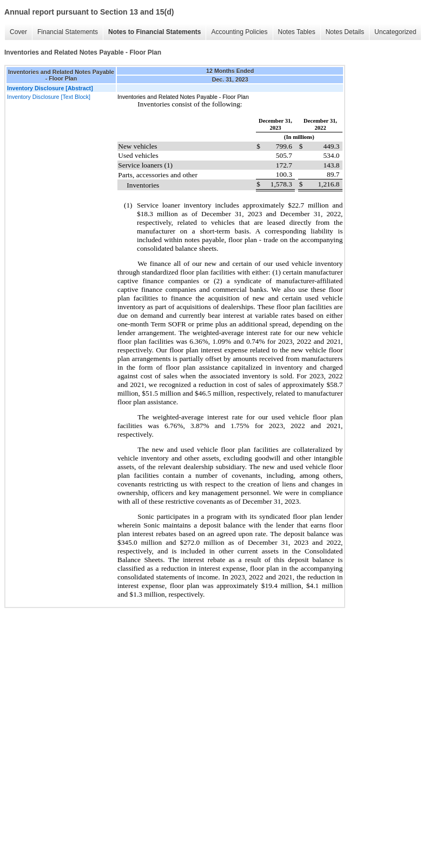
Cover (18, 32)
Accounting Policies (239, 32)
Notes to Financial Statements (154, 32)
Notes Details (345, 32)
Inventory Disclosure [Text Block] (49, 97)
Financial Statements (68, 32)
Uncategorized (395, 32)
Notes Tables (297, 32)
